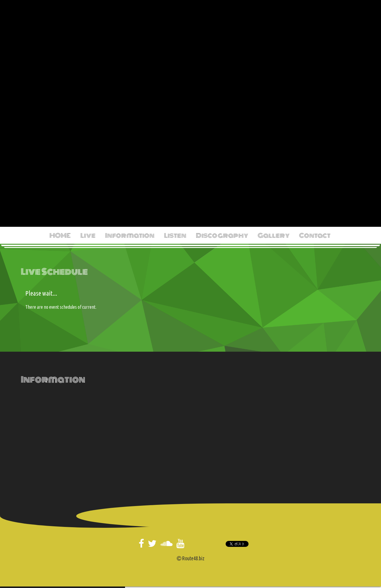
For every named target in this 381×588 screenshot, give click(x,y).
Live (88, 235)
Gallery (274, 235)
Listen (175, 235)
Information (130, 235)
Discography (222, 235)
